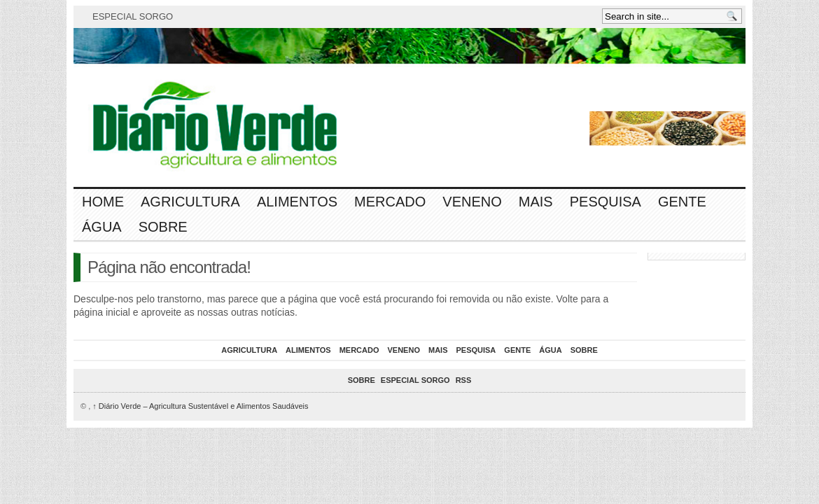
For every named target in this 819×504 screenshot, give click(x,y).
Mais (536, 202)
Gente (682, 202)
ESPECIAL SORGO (133, 16)
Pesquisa (605, 202)
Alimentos (297, 202)
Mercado (390, 202)
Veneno (472, 202)
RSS (464, 380)
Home (103, 202)
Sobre (163, 227)
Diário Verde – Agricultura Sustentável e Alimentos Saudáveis (200, 406)
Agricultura (190, 202)
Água (102, 227)
